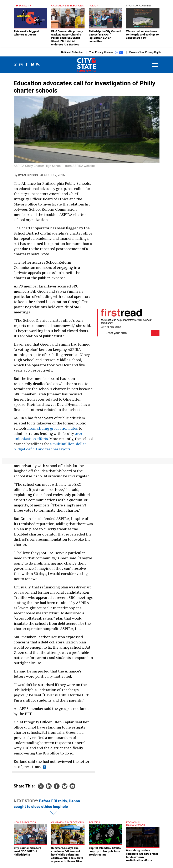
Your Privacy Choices (106, 56)
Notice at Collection (72, 55)
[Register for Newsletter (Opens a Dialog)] (155, 336)
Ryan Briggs (28, 178)
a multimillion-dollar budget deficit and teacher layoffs (50, 449)
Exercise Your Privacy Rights (145, 55)
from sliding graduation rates (53, 431)
